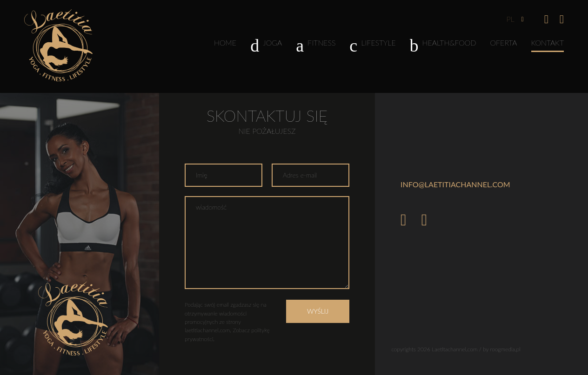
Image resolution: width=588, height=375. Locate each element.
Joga (266, 45)
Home (225, 43)
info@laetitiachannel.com (455, 184)
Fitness (316, 45)
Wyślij (318, 311)
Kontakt (548, 43)
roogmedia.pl (505, 349)
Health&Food (443, 45)
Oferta (504, 43)
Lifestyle (372, 45)
